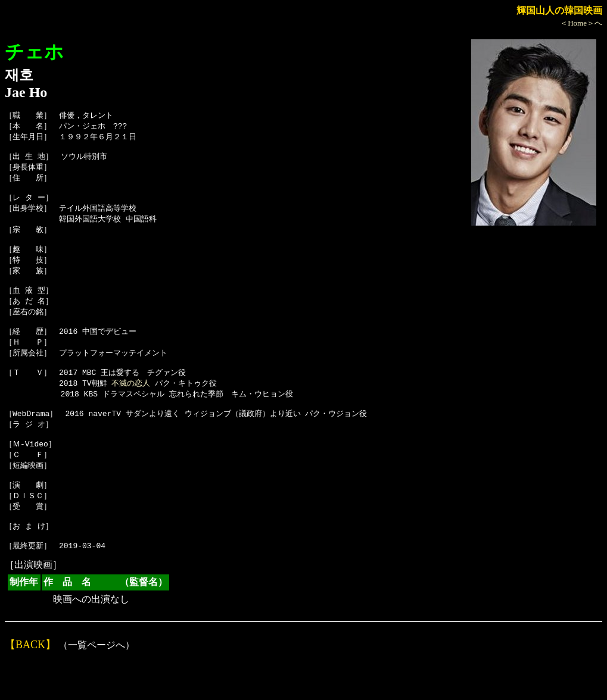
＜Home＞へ (581, 23)
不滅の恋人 (131, 406)
